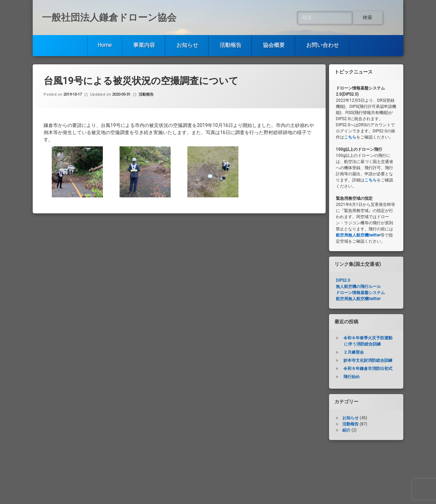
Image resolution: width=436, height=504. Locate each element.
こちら (350, 137)
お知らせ (187, 45)
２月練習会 (354, 352)
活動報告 (231, 45)
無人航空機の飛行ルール (358, 287)
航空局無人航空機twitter (358, 235)
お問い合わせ (323, 45)
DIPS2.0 (343, 280)
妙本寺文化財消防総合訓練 (368, 360)
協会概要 (274, 45)
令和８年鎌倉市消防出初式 (368, 369)
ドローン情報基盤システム (360, 293)
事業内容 (144, 45)
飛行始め (352, 377)
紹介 (346, 430)
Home (105, 45)
